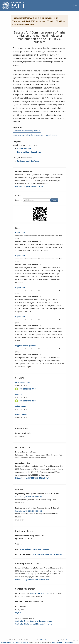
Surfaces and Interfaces (28, 161)
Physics (18, 613)
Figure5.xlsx (20, 288)
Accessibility (68, 642)
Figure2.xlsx (20, 233)
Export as (19, 200)
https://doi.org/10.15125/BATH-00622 (30, 186)
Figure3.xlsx (20, 256)
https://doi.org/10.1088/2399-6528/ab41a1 (32, 478)
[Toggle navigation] (76, 6)
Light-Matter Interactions (29, 152)
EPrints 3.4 (44, 640)
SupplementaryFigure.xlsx (26, 346)
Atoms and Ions (24, 149)
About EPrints (57, 642)
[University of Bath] (13, 6)
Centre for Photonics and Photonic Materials (34, 624)
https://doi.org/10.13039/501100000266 (29, 497)
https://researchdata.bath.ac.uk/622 (47, 554)
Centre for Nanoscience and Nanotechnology (34, 621)
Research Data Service (39, 593)
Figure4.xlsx (20, 317)
